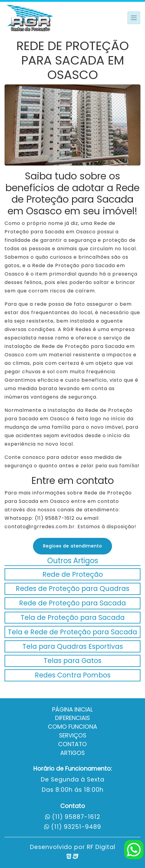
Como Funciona (72, 727)
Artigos (72, 753)
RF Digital (101, 847)
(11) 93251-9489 (76, 827)
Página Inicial (72, 710)
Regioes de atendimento (72, 546)
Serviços (73, 735)
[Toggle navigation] (134, 18)
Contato (72, 744)
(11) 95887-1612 (76, 817)
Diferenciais (72, 718)
